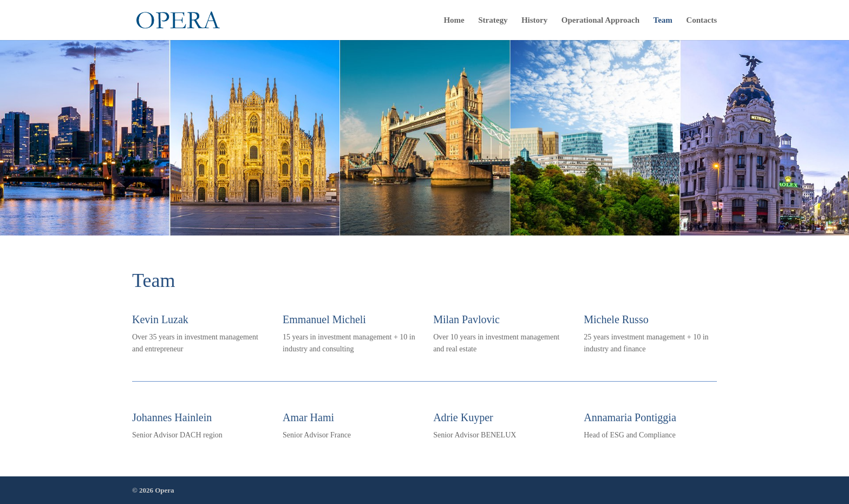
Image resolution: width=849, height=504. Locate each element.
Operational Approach (600, 20)
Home (454, 20)
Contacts (701, 20)
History (534, 20)
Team (663, 20)
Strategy (493, 20)
